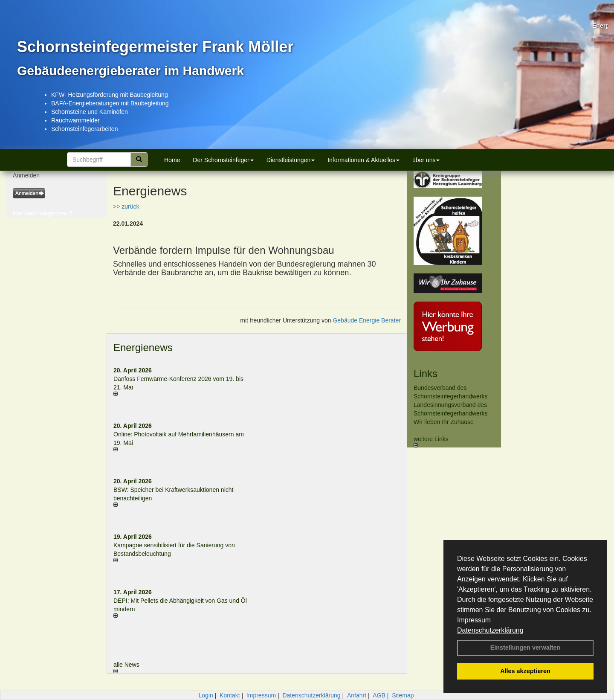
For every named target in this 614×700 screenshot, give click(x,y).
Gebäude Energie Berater (367, 320)
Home (172, 160)
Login (206, 695)
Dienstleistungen (291, 160)
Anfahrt (357, 695)
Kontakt (230, 695)
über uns (426, 160)
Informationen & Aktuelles (363, 160)
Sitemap (403, 695)
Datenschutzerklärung (490, 630)
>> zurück (126, 206)
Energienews (143, 347)
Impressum (474, 620)
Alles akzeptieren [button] (525, 671)
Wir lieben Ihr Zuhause (444, 422)
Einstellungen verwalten (526, 648)
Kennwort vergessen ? (42, 213)
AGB (379, 695)
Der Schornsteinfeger (223, 160)
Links (426, 373)
